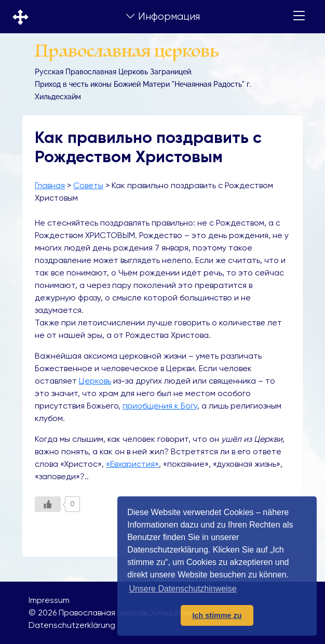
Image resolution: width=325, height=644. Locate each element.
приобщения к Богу (160, 406)
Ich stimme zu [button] (217, 615)
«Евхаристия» (132, 464)
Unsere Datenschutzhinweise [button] (182, 589)
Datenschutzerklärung (72, 625)
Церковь (95, 381)
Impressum (49, 600)
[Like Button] (48, 504)
